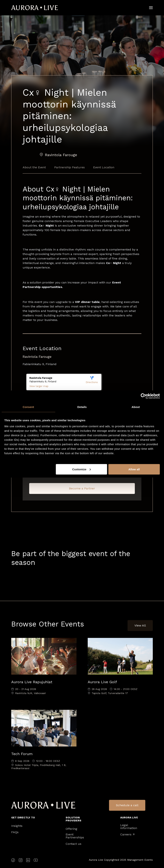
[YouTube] (36, 861)
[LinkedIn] (28, 861)
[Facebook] (13, 861)
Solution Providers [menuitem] (73, 819)
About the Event (34, 167)
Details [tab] (82, 407)
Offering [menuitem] (71, 829)
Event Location (104, 167)
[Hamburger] (151, 8)
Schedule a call (127, 805)
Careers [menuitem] (127, 834)
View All (140, 625)
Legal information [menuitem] (129, 827)
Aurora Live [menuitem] (129, 817)
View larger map (39, 386)
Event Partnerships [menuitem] (75, 836)
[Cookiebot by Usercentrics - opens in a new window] (143, 396)
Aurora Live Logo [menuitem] (43, 805)
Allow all (134, 469)
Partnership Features (69, 167)
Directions (92, 380)
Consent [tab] (28, 407)
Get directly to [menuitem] (23, 817)
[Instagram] (21, 861)
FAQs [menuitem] (15, 832)
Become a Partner (82, 488)
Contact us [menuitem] (73, 844)
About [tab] (136, 407)
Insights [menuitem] (17, 826)
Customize (82, 469)
